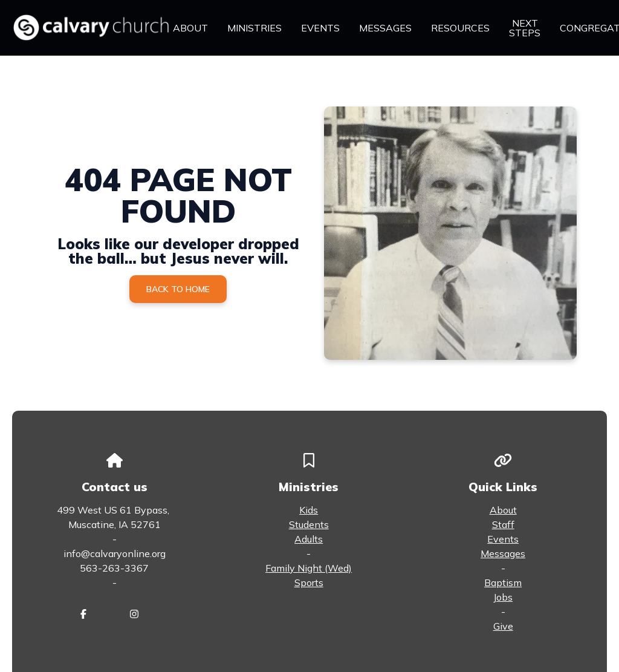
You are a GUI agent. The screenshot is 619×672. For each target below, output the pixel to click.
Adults (309, 539)
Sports (309, 582)
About (503, 510)
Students (309, 524)
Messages (503, 553)
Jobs (503, 597)
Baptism (503, 582)
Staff (503, 524)
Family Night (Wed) (309, 568)
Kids (309, 510)
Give (503, 626)
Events (503, 539)
